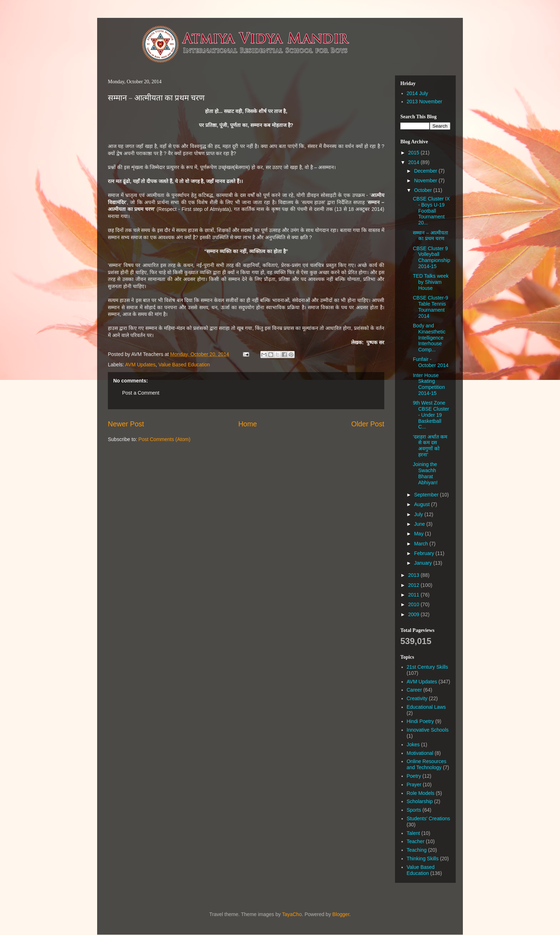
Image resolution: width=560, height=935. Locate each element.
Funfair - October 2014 (431, 362)
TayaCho (292, 914)
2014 (414, 162)
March (422, 544)
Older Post (368, 424)
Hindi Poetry (420, 721)
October (424, 190)
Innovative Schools (428, 730)
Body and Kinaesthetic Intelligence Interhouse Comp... (429, 338)
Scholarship (420, 801)
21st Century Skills (427, 667)
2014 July (417, 93)
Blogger (341, 914)
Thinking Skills (423, 859)
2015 (414, 153)
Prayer (414, 785)
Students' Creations (429, 818)
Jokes (413, 744)
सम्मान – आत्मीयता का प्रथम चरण (156, 98)
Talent (413, 833)
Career (414, 690)
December (426, 171)
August (422, 504)
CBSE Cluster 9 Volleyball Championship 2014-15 (432, 257)
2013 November (425, 102)
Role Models (421, 793)
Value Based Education (184, 365)
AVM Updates (140, 365)
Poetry (414, 776)
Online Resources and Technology (427, 764)
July (419, 514)
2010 (414, 604)
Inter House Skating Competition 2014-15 (429, 384)
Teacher (416, 841)
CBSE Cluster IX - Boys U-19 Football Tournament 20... (431, 211)
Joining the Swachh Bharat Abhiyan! (425, 473)
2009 (414, 614)
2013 (414, 575)
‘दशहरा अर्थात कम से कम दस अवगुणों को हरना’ (430, 446)
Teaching (417, 850)
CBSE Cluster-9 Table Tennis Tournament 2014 (431, 307)
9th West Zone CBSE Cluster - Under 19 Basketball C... (431, 415)
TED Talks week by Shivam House (431, 282)
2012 (414, 585)
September (427, 495)
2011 (414, 595)
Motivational (420, 753)
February (425, 553)
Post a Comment (141, 393)
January (424, 563)
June (420, 524)
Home (247, 424)
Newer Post (126, 424)
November (426, 180)
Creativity (417, 698)
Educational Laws (426, 707)
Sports (414, 810)
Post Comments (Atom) (164, 439)
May (419, 534)
